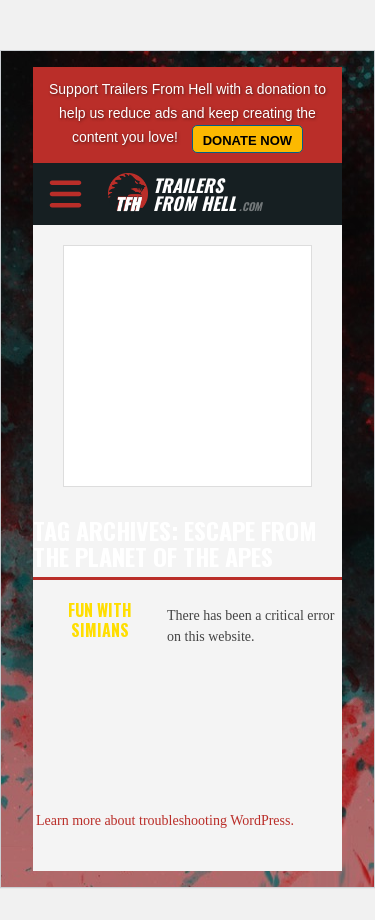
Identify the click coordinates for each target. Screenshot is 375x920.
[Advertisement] (187, 366)
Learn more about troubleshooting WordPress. (165, 820)
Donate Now (247, 140)
